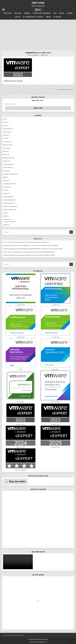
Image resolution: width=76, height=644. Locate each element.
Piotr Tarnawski (33, 55)
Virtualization (7, 13)
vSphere (6, 219)
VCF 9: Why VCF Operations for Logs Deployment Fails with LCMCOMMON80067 (29, 252)
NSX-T (5, 155)
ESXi (5, 135)
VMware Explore (9, 210)
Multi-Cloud (7, 145)
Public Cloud (18, 13)
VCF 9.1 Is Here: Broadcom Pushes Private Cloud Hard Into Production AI (26, 242)
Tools (55, 13)
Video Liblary (7, 197)
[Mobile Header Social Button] (4, 10)
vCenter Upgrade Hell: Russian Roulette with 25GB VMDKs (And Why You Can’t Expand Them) (33, 249)
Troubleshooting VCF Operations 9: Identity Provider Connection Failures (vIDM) (29, 255)
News (5, 151)
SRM (5, 177)
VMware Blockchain (9, 206)
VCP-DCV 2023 (9, 222)
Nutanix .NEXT (8, 158)
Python (5, 171)
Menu (39, 10)
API (4, 122)
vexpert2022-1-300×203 (38, 52)
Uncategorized (8, 184)
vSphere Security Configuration (42, 13)
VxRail (5, 225)
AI (4, 119)
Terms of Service (19, 635)
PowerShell (27, 13)
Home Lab (62, 13)
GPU (5, 138)
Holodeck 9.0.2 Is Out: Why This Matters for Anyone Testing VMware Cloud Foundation (31, 246)
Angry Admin (38, 3)
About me (18, 17)
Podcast (6, 161)
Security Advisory (9, 174)
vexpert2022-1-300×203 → (65, 89)
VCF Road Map (57, 17)
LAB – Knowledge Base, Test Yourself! (33, 17)
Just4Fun (6, 142)
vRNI (5, 213)
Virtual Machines (8, 200)
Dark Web (48, 17)
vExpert (6, 193)
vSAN (5, 216)
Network (6, 148)
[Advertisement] (38, 34)
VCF (4, 190)
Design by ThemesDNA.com (38, 642)
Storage (6, 181)
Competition (7, 129)
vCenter (6, 187)
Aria (4, 125)
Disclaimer (70, 13)
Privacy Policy (8, 635)
